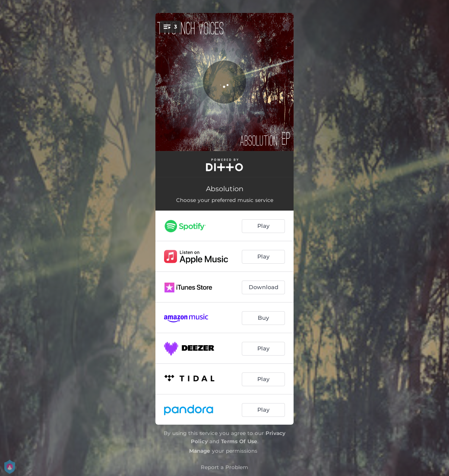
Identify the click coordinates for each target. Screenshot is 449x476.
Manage (200, 451)
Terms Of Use (239, 441)
